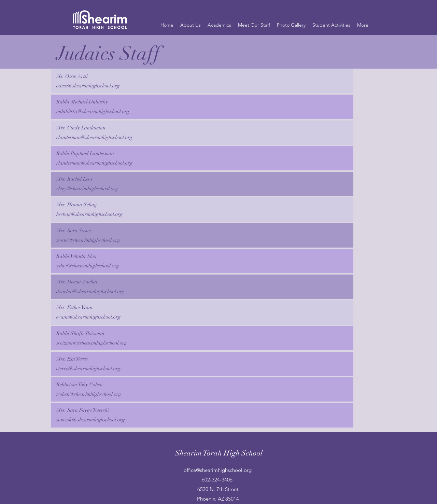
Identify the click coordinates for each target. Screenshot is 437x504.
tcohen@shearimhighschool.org (89, 394)
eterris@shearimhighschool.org (88, 368)
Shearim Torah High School (219, 453)
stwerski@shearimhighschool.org (90, 420)
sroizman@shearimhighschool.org (92, 343)
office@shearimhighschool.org (218, 470)
